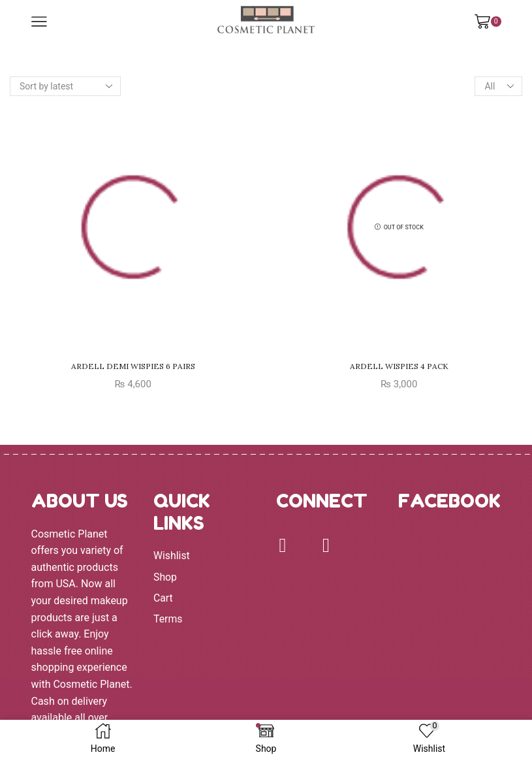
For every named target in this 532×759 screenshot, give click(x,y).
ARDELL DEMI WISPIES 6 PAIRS (133, 366)
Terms (168, 620)
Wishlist (172, 556)
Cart (163, 598)
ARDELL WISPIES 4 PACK (399, 366)
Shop (165, 577)
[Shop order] (65, 86)
